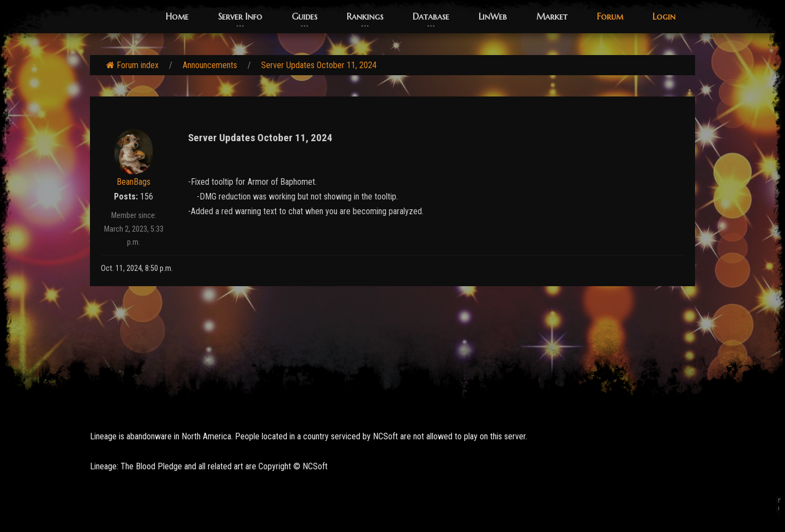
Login (664, 16)
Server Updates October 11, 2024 (319, 65)
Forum (610, 16)
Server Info (240, 16)
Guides (304, 16)
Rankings (365, 16)
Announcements (210, 65)
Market (552, 16)
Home (177, 16)
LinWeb (493, 16)
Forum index (132, 65)
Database (431, 16)
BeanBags (134, 182)
